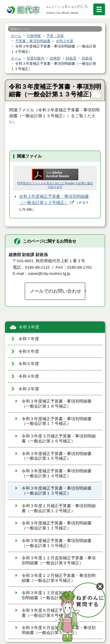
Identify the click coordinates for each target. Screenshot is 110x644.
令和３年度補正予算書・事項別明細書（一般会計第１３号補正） (57, 491)
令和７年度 (29, 339)
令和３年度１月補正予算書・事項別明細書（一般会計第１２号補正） (59, 508)
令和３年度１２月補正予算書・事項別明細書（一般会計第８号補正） (59, 578)
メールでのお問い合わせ (55, 291)
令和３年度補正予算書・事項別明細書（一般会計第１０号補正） (57, 543)
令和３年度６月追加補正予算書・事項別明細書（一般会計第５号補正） (59, 630)
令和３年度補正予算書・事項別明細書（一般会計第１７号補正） (57, 421)
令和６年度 (29, 351)
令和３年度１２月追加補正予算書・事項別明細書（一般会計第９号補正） (59, 560)
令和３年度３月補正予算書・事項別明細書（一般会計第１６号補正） (59, 439)
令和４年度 (29, 376)
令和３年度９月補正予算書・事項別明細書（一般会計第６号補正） (59, 613)
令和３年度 (29, 327)
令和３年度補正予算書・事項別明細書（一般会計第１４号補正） (57, 473)
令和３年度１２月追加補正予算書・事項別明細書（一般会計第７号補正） (59, 595)
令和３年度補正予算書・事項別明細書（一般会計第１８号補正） (57, 404)
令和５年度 (29, 364)
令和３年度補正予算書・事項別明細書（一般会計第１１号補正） (57, 526)
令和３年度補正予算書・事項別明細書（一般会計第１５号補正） (57, 456)
